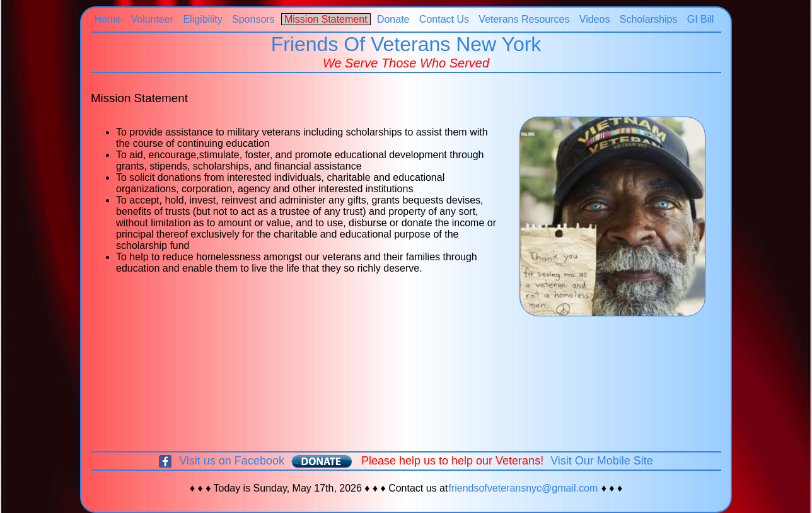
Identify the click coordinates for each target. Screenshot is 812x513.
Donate (393, 19)
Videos (594, 19)
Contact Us (444, 19)
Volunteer (152, 19)
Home (108, 19)
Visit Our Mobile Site (602, 461)
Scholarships (648, 19)
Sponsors (253, 19)
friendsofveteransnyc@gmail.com (523, 488)
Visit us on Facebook (232, 461)
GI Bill (700, 19)
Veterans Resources (524, 19)
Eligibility (203, 19)
